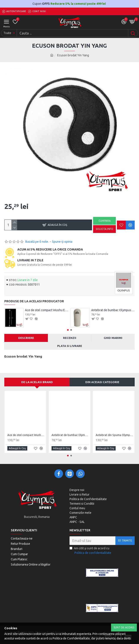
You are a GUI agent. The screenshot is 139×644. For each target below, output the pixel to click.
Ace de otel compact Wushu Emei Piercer (47, 310)
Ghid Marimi (113, 338)
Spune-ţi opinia (62, 242)
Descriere (26, 338)
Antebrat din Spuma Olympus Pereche (115, 435)
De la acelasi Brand (37, 382)
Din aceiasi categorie (102, 382)
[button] (68, 330)
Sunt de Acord (124, 627)
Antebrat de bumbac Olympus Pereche (113, 310)
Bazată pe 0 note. (37, 242)
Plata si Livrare (70, 346)
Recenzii (70, 338)
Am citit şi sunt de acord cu (91, 551)
